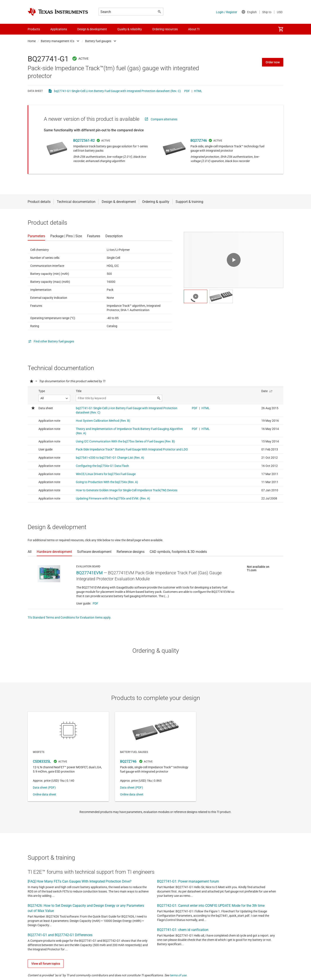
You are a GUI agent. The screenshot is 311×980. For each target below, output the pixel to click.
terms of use (178, 975)
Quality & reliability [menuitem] (130, 29)
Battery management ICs (58, 41)
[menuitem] (281, 29)
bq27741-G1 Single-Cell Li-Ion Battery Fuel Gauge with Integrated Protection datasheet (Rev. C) (117, 91)
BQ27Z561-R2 (84, 141)
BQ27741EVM (89, 573)
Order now (273, 62)
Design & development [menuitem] (92, 29)
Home (32, 41)
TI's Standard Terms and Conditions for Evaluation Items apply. (69, 617)
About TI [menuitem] (194, 29)
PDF (187, 91)
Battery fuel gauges (98, 41)
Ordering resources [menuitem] (165, 29)
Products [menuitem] (34, 29)
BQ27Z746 (199, 141)
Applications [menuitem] (59, 29)
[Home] (58, 12)
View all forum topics (46, 964)
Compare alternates (164, 119)
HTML (198, 91)
